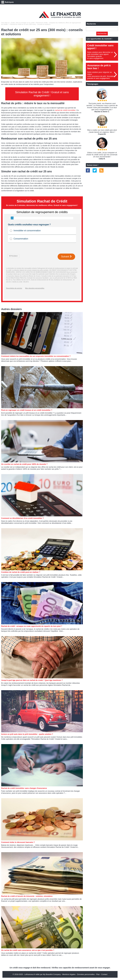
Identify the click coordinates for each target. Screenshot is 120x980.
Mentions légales (69, 974)
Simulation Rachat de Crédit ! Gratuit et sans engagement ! (42, 94)
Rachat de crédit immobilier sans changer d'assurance (24, 788)
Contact (104, 974)
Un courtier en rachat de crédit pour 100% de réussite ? (24, 464)
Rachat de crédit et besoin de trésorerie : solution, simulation (27, 896)
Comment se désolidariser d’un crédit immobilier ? (23, 518)
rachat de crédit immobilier (65, 110)
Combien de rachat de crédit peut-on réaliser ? (21, 572)
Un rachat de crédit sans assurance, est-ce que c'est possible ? (28, 950)
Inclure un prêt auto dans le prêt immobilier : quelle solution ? (27, 734)
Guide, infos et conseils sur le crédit (23, 23)
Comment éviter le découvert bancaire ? (18, 842)
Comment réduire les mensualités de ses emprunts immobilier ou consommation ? (36, 356)
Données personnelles (86, 974)
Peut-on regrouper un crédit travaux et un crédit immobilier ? (27, 410)
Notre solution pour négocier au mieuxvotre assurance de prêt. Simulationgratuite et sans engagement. (101, 75)
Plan (98, 974)
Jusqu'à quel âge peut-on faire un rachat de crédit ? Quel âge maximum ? (32, 680)
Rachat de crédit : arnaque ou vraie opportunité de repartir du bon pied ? (32, 626)
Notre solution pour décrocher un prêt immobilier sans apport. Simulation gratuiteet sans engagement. (100, 55)
